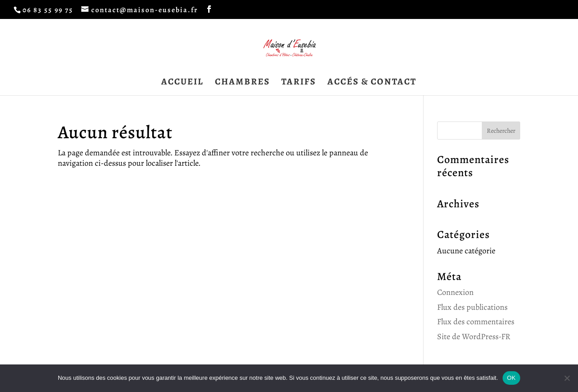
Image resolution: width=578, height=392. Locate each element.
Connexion (455, 292)
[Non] (567, 378)
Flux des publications (472, 307)
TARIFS (299, 83)
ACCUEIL (182, 83)
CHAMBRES (242, 83)
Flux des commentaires (476, 322)
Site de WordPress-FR (474, 336)
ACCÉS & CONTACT (372, 83)
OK (511, 378)
